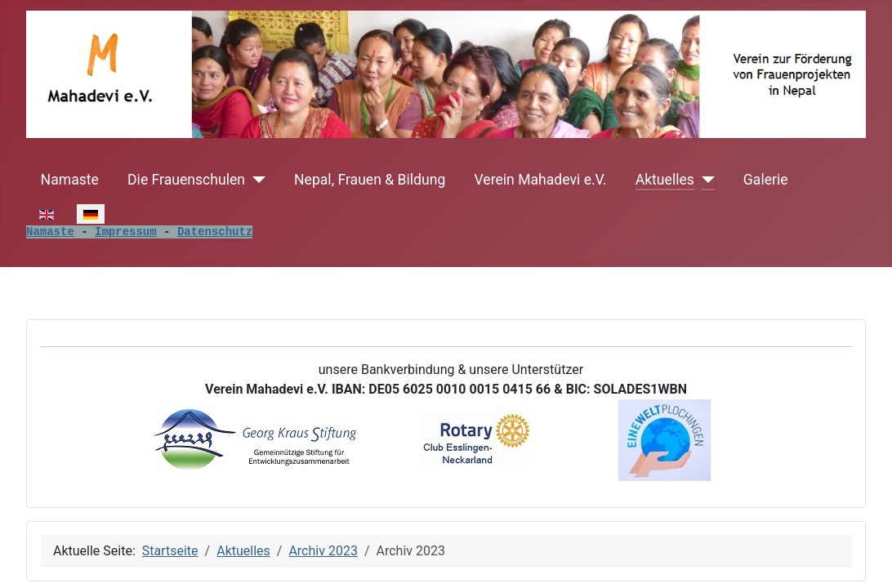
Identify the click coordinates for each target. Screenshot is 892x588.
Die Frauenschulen (186, 180)
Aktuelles (665, 180)
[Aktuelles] (705, 180)
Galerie (766, 180)
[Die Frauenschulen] (255, 180)
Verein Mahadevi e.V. (541, 180)
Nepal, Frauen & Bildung (370, 180)
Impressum (126, 232)
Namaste (70, 180)
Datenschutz (215, 232)
